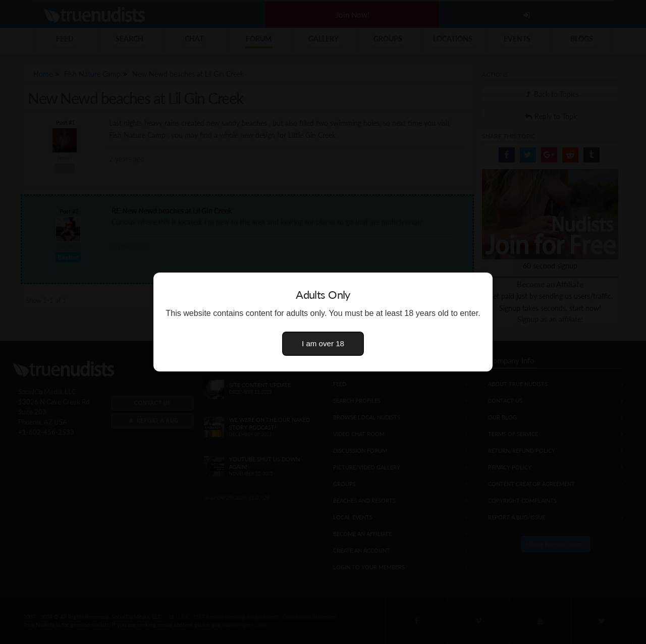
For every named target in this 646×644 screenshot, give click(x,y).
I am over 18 (323, 343)
